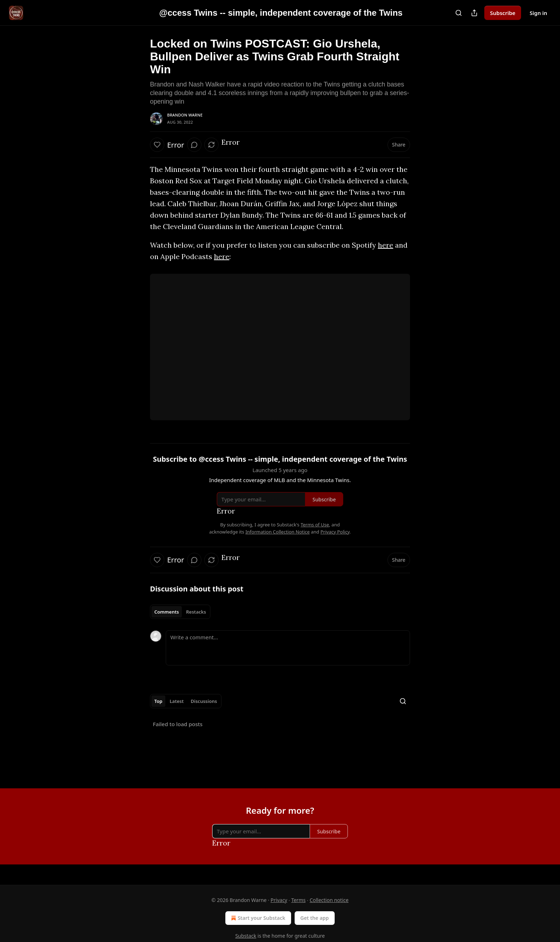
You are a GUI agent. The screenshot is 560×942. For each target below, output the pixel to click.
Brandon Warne (185, 115)
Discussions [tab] (204, 701)
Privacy (279, 900)
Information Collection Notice (277, 532)
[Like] (157, 145)
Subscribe (503, 13)
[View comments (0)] (194, 145)
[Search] (459, 13)
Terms (298, 900)
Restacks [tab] (196, 612)
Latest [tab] (177, 701)
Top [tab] (158, 701)
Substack (246, 936)
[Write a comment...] (288, 648)
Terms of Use (315, 525)
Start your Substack (257, 918)
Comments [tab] (167, 612)
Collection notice (329, 900)
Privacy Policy (335, 532)
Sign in (538, 13)
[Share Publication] (474, 13)
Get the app (315, 918)
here (386, 245)
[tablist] (180, 612)
